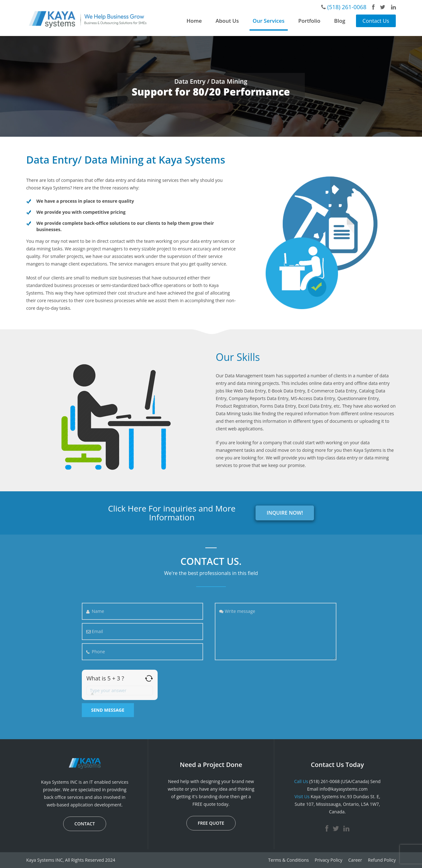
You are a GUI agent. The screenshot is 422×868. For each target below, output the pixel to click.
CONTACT (85, 824)
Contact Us (376, 21)
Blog (340, 21)
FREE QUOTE (211, 823)
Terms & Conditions (289, 860)
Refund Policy (382, 860)
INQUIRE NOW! (285, 513)
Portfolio (309, 21)
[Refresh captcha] (149, 678)
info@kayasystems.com (343, 789)
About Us (227, 21)
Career (355, 860)
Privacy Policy (328, 860)
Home (194, 21)
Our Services (269, 21)
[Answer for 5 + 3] (120, 691)
